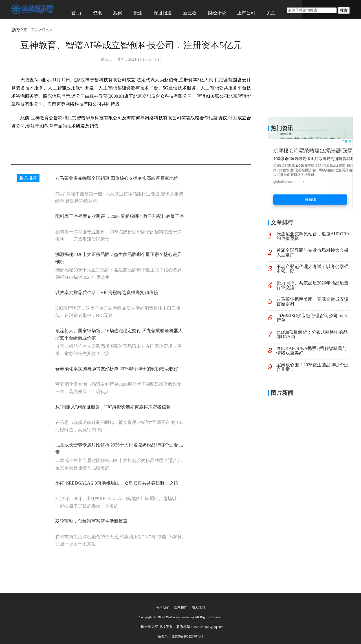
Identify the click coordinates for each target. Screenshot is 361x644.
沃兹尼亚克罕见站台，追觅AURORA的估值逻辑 (313, 236)
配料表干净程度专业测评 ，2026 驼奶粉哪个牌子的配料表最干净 (120, 216)
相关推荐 (28, 178)
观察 (118, 13)
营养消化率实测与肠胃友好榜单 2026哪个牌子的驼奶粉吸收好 (117, 369)
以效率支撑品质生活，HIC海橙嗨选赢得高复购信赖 (107, 293)
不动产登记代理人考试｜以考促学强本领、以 (312, 269)
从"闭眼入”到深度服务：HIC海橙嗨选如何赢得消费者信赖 (113, 407)
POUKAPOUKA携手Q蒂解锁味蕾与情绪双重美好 (312, 351)
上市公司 (246, 13)
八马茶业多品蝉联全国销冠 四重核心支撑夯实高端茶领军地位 (117, 178)
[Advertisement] (310, 174)
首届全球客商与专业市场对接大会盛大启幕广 (312, 252)
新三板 (190, 13)
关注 (271, 13)
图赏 (96, 24)
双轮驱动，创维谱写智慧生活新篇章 (91, 521)
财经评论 (217, 13)
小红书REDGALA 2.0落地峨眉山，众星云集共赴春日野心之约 (117, 483)
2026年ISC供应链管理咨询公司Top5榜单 (312, 318)
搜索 (344, 10)
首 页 (76, 13)
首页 (35, 30)
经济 (76, 24)
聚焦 (138, 13)
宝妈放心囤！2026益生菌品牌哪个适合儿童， (312, 367)
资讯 (97, 13)
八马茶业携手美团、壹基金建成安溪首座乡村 (312, 302)
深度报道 (163, 13)
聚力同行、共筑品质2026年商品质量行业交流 (312, 285)
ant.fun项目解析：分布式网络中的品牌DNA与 (312, 334)
